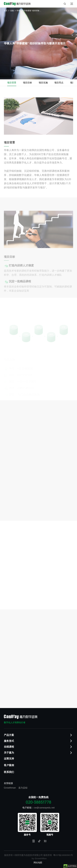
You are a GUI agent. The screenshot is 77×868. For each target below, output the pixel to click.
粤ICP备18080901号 (63, 855)
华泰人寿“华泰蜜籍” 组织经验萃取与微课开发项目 (29, 11)
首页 (6, 11)
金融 (12, 11)
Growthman (10, 788)
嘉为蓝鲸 (23, 788)
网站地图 (38, 863)
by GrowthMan (39, 858)
